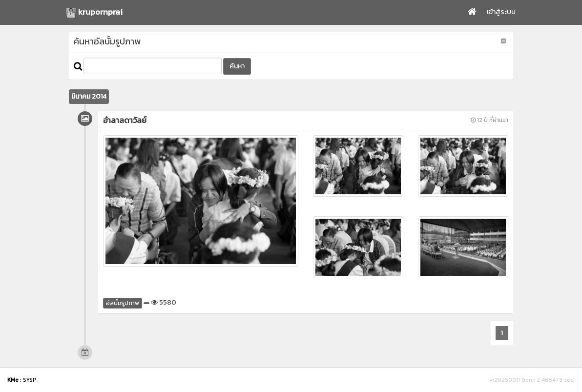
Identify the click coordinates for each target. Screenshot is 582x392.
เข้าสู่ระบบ (501, 12)
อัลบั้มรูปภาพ (123, 303)
